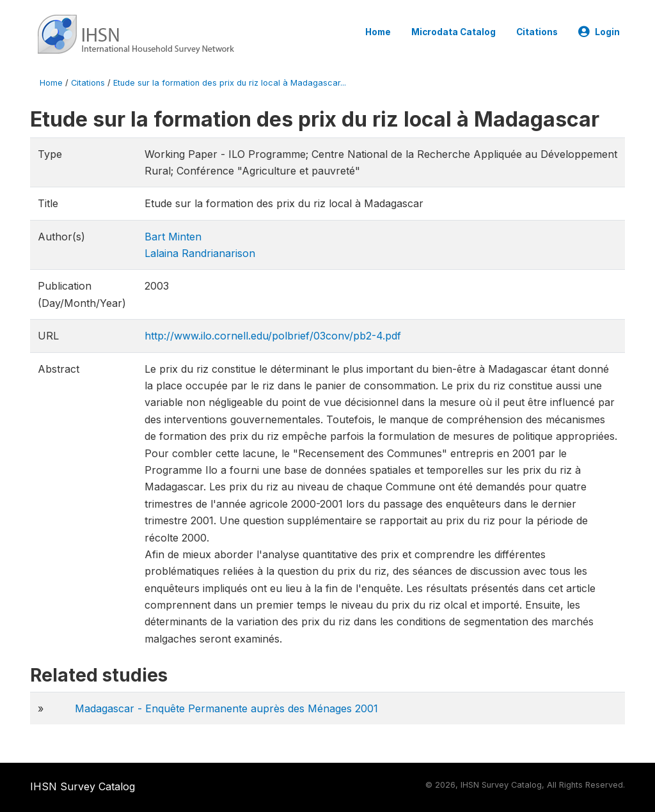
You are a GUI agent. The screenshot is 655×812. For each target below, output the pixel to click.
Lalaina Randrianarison (200, 253)
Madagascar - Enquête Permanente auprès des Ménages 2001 (226, 708)
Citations (537, 32)
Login (599, 32)
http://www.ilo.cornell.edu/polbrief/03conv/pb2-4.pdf (273, 336)
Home (378, 32)
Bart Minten (173, 237)
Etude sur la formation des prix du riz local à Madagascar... (230, 83)
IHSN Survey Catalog (83, 786)
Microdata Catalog (454, 32)
